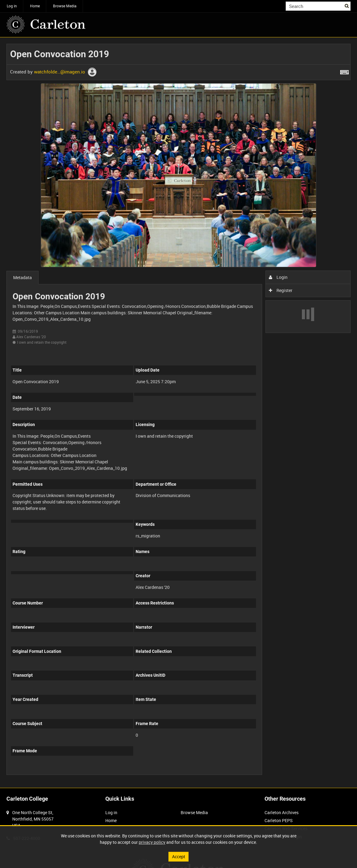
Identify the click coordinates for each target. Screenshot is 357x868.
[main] (178, 413)
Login (278, 277)
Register (281, 290)
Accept (179, 857)
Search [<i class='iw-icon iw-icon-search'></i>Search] (347, 6)
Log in (12, 6)
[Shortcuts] (344, 71)
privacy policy (152, 842)
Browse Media (65, 6)
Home (35, 6)
